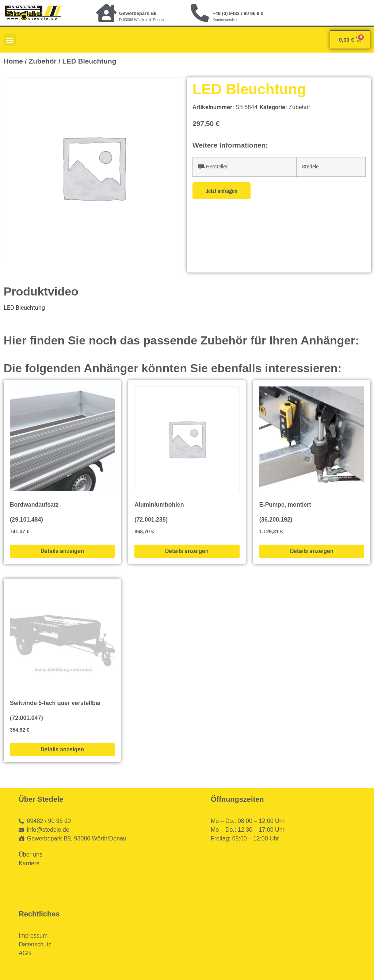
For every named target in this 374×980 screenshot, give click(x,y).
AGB (25, 953)
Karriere (29, 863)
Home (13, 61)
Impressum (33, 936)
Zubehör (43, 61)
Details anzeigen (62, 551)
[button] (10, 40)
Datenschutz (35, 944)
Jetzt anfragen (222, 191)
